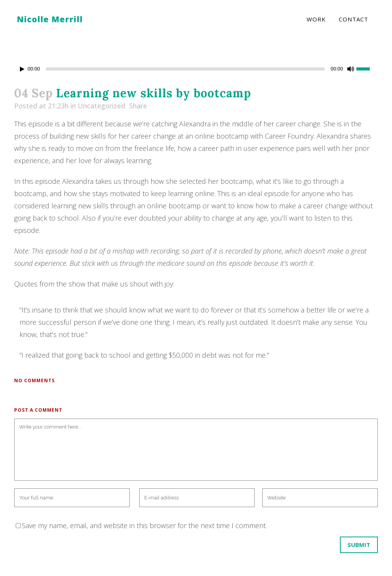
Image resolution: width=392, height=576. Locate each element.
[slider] (185, 69)
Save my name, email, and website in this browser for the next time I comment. (144, 525)
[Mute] (351, 69)
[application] (196, 69)
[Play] (22, 69)
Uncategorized (101, 106)
